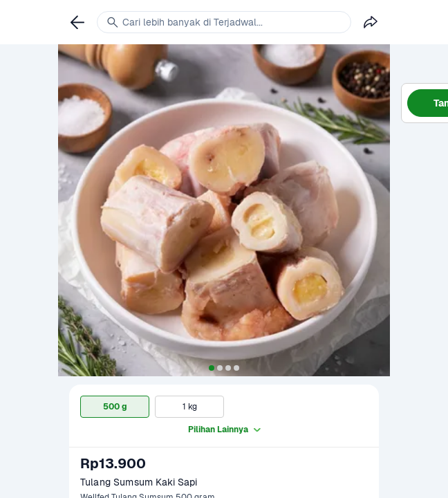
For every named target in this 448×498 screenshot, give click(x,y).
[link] (77, 22)
